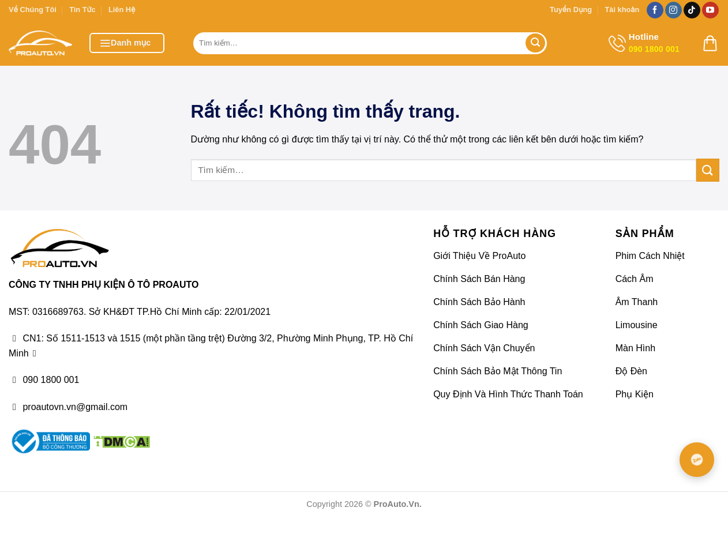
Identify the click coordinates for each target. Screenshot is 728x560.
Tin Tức (82, 10)
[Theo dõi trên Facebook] (655, 10)
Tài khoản (622, 10)
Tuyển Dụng (571, 10)
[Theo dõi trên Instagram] (673, 10)
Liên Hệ (122, 10)
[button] (127, 43)
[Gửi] (535, 43)
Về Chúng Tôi (33, 10)
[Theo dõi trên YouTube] (710, 10)
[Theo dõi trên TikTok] (692, 10)
